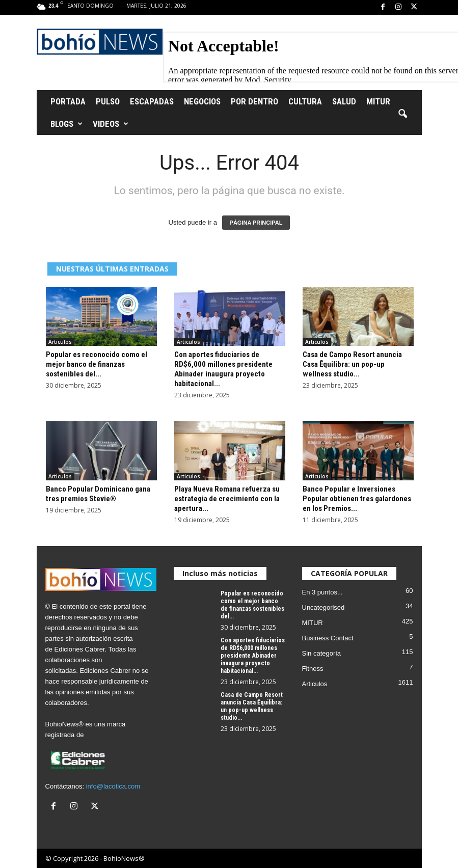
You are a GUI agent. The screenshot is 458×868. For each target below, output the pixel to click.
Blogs (66, 124)
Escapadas (152, 101)
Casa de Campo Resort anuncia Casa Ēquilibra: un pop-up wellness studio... (352, 364)
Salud (344, 101)
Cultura (305, 101)
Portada (68, 101)
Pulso (108, 101)
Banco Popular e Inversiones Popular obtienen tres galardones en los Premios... (357, 499)
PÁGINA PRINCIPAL (256, 223)
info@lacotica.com (113, 786)
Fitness (313, 669)
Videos (111, 124)
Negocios (202, 101)
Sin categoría (322, 653)
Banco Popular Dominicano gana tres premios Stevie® (98, 494)
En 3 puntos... (322, 592)
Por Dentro (254, 101)
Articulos (60, 342)
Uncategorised (324, 607)
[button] (402, 114)
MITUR (378, 101)
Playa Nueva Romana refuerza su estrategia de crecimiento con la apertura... (227, 499)
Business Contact (328, 638)
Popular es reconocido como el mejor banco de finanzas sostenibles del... (97, 364)
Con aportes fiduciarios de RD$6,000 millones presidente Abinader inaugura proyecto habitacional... (223, 369)
